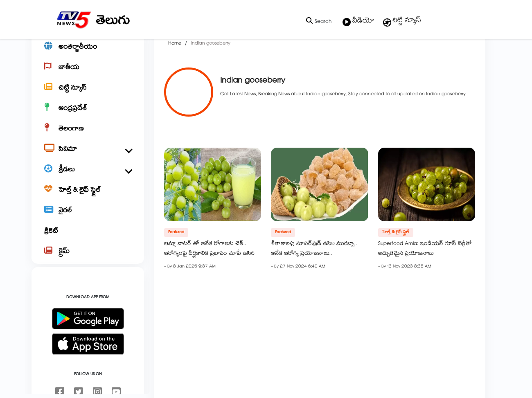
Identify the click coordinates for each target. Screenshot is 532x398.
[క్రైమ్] (88, 277)
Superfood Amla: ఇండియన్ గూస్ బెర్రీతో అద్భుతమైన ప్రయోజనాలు (425, 274)
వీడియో (358, 22)
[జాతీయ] (88, 92)
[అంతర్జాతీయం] (88, 72)
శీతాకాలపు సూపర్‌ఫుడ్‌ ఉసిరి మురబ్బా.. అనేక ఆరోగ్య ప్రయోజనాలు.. (314, 274)
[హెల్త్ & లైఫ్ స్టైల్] (88, 215)
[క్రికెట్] (88, 256)
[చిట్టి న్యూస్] (88, 113)
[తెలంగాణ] (88, 154)
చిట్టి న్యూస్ (402, 21)
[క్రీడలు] (88, 195)
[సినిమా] (88, 174)
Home (175, 68)
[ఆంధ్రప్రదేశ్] (88, 133)
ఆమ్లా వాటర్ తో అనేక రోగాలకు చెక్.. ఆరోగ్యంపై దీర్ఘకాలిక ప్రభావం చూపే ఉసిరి (209, 274)
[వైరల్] (88, 236)
